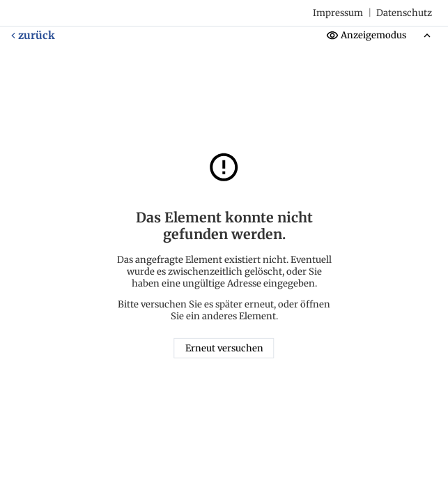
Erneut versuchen (224, 348)
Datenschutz (404, 13)
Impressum (338, 13)
